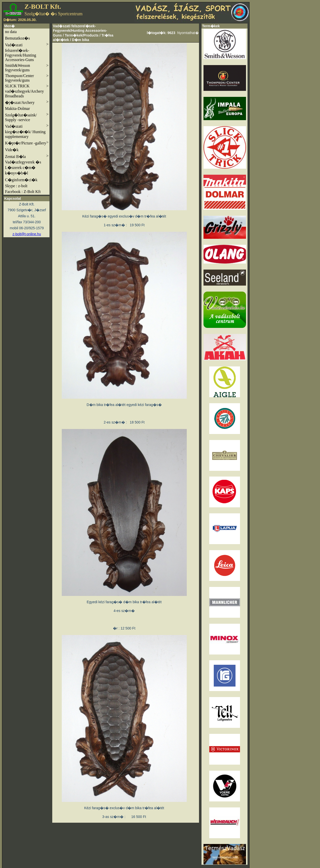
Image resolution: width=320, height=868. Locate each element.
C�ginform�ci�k (21, 180)
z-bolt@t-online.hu (27, 234)
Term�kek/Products (82, 35)
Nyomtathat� (188, 33)
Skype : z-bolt (16, 186)
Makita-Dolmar (17, 108)
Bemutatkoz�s (17, 38)
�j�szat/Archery (27, 102)
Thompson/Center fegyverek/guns (27, 78)
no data (11, 32)
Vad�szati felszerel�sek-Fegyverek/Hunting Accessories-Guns (27, 52)
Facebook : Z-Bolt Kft (23, 192)
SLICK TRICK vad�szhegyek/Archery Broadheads (27, 91)
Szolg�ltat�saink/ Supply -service (27, 117)
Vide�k (12, 150)
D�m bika (80, 40)
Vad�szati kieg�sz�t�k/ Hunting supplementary (27, 131)
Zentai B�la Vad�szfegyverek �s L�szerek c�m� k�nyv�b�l (27, 164)
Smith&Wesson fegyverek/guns (27, 68)
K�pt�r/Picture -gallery (27, 143)
